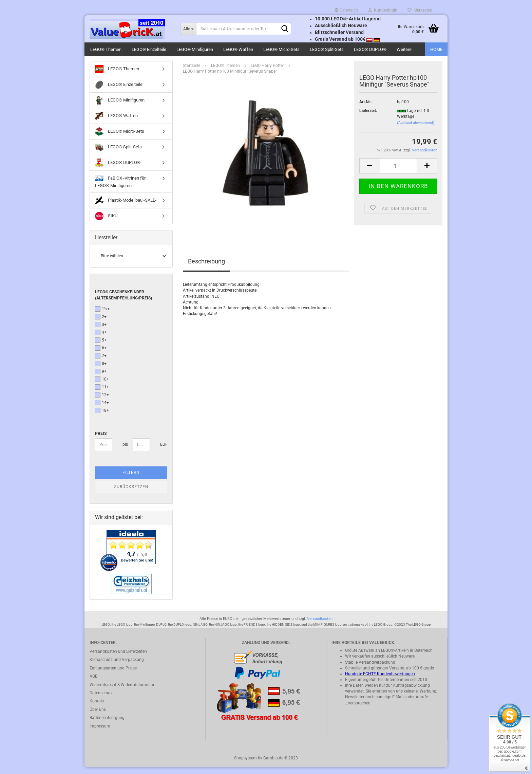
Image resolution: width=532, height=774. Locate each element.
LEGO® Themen (106, 49)
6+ (101, 355)
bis (125, 451)
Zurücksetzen (131, 494)
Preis (101, 440)
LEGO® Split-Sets (327, 49)
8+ (101, 370)
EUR (163, 451)
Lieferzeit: (368, 117)
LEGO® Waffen (238, 49)
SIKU (106, 223)
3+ (101, 331)
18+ (102, 417)
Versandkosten (320, 625)
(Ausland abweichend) (416, 130)
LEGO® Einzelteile (149, 49)
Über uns (98, 716)
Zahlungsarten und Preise (113, 675)
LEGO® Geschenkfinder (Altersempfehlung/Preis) (123, 302)
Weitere (404, 49)
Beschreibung (206, 268)
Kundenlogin (383, 10)
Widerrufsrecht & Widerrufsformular (122, 692)
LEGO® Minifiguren (195, 49)
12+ (102, 402)
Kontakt (97, 708)
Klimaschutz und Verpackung (117, 666)
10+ (102, 386)
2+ (101, 324)
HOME (436, 49)
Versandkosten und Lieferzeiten (118, 658)
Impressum (100, 733)
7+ (101, 363)
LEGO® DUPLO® (370, 49)
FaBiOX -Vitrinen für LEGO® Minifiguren (120, 188)
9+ (101, 378)
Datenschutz (101, 700)
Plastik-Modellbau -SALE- (126, 207)
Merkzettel (420, 10)
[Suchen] (285, 29)
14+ (102, 409)
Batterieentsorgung (107, 724)
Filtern (131, 479)
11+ (102, 394)
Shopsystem (245, 765)
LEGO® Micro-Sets (281, 49)
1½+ (102, 316)
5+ (101, 347)
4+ (101, 339)
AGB (93, 683)
